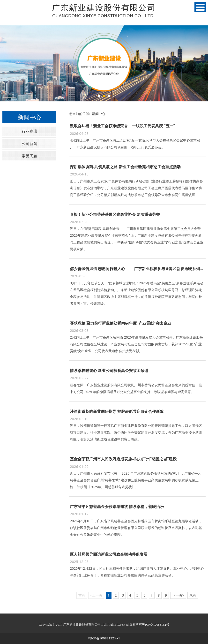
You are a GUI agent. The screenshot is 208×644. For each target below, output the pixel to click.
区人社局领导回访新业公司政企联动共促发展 (109, 554)
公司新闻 (30, 144)
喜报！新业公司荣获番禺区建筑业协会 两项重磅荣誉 (115, 214)
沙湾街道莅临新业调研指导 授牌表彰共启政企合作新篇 (117, 411)
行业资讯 (30, 131)
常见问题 (30, 156)
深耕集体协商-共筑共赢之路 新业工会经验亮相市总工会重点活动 (125, 167)
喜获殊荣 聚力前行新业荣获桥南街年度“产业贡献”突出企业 (121, 323)
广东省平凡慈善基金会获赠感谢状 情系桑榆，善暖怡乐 (117, 507)
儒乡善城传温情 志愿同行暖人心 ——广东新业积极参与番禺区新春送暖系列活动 (139, 269)
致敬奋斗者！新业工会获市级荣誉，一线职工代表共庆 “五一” (123, 126)
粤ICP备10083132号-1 (104, 638)
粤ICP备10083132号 (156, 625)
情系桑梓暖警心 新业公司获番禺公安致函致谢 (109, 371)
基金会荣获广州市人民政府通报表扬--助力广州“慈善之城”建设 (123, 459)
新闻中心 (99, 114)
